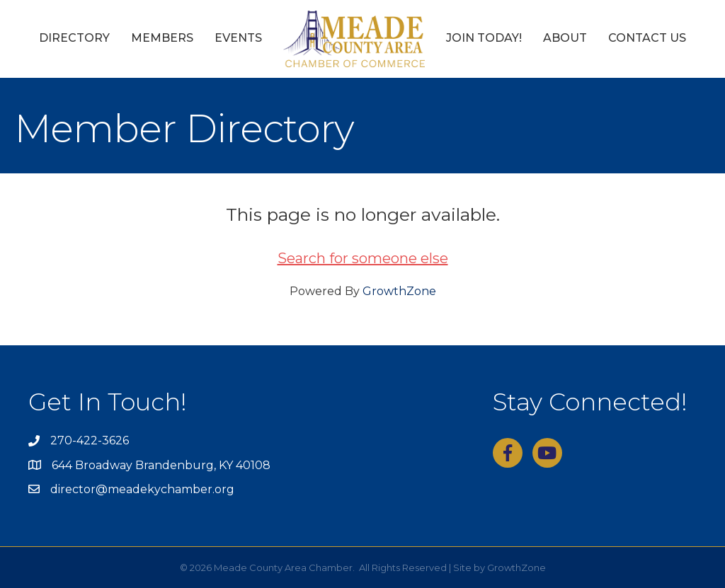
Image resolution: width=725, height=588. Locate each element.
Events (238, 38)
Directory (74, 38)
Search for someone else (363, 258)
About (565, 38)
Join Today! (484, 38)
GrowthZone (399, 291)
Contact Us (647, 38)
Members (162, 38)
